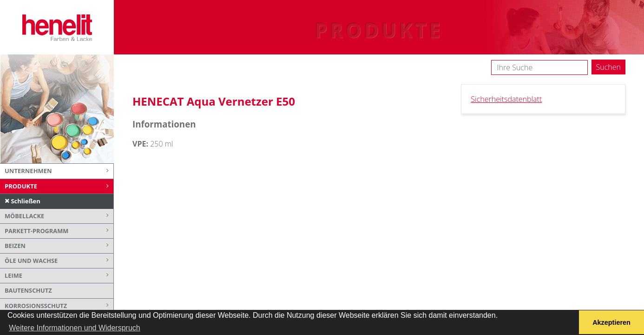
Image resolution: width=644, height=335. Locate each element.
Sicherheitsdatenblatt (506, 99)
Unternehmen (59, 171)
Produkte (59, 187)
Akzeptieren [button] (611, 322)
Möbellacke (59, 216)
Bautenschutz (28, 290)
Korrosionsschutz (59, 306)
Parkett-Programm (59, 231)
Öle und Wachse (59, 261)
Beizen (59, 246)
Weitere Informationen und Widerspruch (75, 328)
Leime (59, 276)
